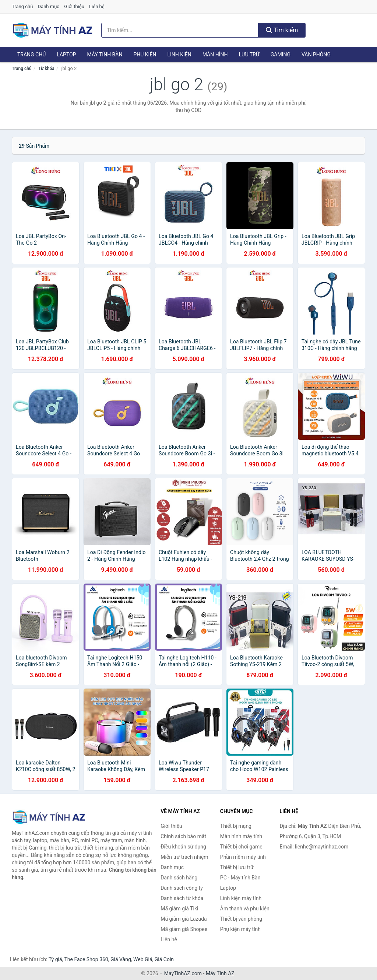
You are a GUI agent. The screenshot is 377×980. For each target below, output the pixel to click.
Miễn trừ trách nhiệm (184, 857)
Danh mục (49, 6)
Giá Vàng (121, 959)
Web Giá (143, 959)
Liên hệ (97, 6)
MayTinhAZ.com (183, 973)
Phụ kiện (145, 55)
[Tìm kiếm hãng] (180, 30)
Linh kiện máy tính (241, 898)
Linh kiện (179, 55)
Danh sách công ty (182, 888)
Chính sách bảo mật (183, 836)
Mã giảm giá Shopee (184, 929)
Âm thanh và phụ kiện (245, 909)
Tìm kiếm (282, 30)
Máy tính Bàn (105, 55)
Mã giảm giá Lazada (184, 919)
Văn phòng (316, 55)
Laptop (66, 55)
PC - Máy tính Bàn (240, 878)
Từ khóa (46, 69)
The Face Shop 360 (86, 959)
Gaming (281, 55)
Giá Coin (164, 959)
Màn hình (215, 55)
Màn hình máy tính (241, 836)
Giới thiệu (74, 6)
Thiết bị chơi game (241, 847)
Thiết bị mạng (236, 826)
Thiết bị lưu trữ (237, 867)
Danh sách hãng (179, 878)
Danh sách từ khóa (182, 898)
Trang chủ (22, 6)
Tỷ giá (55, 959)
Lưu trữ (249, 55)
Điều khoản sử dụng (183, 847)
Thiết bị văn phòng (241, 919)
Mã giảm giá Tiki (179, 909)
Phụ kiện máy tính (240, 929)
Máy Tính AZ (220, 973)
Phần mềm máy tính (243, 857)
